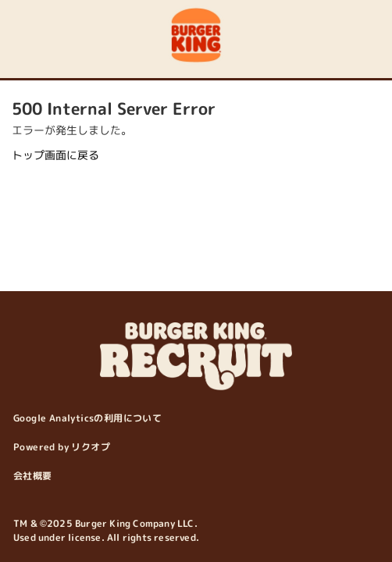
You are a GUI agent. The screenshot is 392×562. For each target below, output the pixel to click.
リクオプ (91, 447)
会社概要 (33, 476)
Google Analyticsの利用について (87, 418)
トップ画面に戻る (55, 155)
